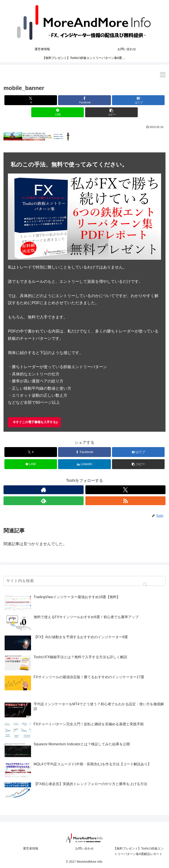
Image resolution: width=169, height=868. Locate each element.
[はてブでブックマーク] (138, 100)
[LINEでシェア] (58, 112)
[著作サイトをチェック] (44, 490)
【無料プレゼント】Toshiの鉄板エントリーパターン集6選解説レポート (139, 851)
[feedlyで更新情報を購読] (44, 501)
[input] (84, 581)
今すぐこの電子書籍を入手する (34, 422)
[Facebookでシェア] (84, 100)
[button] (111, 112)
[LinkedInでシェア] (84, 464)
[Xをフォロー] (125, 490)
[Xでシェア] (31, 100)
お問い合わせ (84, 848)
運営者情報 (31, 848)
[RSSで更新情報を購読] (125, 501)
